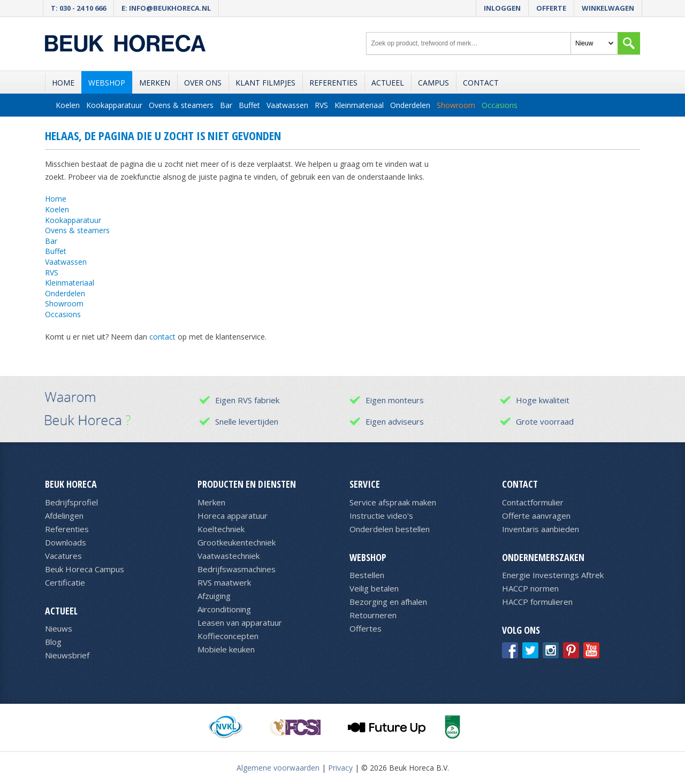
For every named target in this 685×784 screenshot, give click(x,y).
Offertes (366, 628)
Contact (481, 83)
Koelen (68, 105)
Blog (53, 642)
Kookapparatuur (114, 105)
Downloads (66, 542)
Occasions (500, 105)
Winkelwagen (608, 8)
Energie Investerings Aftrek (553, 575)
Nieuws (59, 628)
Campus (433, 83)
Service (365, 484)
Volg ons (521, 630)
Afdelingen (64, 516)
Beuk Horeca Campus (85, 569)
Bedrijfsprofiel (71, 502)
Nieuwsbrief (67, 655)
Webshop (107, 83)
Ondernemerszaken (543, 557)
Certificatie (65, 582)
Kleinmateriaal (359, 105)
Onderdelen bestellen (390, 529)
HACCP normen (530, 588)
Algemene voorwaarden (278, 768)
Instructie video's (381, 516)
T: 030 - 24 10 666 (78, 8)
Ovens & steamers (181, 105)
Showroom (456, 105)
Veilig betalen (374, 588)
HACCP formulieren (537, 602)
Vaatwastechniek (229, 556)
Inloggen (502, 8)
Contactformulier (533, 502)
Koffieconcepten (228, 636)
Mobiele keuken (226, 649)
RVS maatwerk (224, 582)
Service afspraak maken (393, 502)
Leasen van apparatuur (240, 622)
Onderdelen (410, 105)
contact (162, 337)
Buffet (249, 105)
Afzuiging (214, 596)
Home (63, 83)
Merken (155, 83)
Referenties (333, 83)
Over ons (203, 83)
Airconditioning (224, 609)
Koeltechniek (221, 529)
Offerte (551, 8)
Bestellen (367, 575)
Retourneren (373, 615)
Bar (226, 105)
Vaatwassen (287, 105)
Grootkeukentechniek (237, 542)
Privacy (340, 768)
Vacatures (63, 556)
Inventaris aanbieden (541, 529)
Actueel (388, 83)
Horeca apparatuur (233, 516)
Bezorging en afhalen (388, 602)
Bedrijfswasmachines (237, 569)
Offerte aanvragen (536, 516)
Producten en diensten (247, 484)
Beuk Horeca (71, 484)
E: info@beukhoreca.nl (166, 8)
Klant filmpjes (265, 83)
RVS (321, 105)
